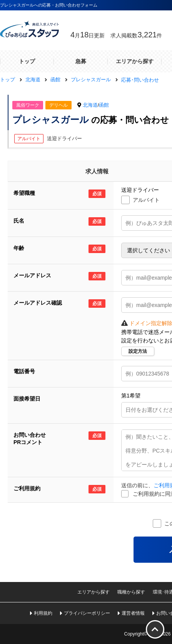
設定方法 (138, 351)
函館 (104, 105)
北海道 (90, 105)
